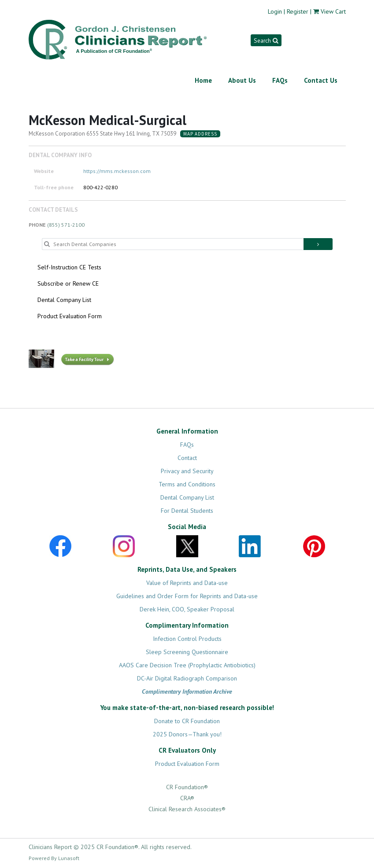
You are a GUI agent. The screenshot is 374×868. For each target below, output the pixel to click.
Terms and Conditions (187, 484)
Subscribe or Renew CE (68, 283)
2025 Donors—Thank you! (187, 734)
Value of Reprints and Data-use (187, 583)
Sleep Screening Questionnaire (187, 652)
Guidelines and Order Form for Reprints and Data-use (187, 596)
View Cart (333, 11)
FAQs (280, 80)
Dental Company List (64, 300)
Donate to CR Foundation (187, 721)
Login (275, 11)
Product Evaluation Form (70, 316)
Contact (187, 458)
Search (266, 40)
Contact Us (321, 80)
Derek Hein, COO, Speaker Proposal (187, 609)
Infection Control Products (187, 639)
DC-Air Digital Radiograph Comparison (187, 678)
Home (203, 80)
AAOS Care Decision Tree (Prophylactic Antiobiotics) (187, 665)
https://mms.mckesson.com (117, 171)
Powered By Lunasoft (54, 858)
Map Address (200, 134)
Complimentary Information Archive (187, 691)
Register (298, 11)
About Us (242, 80)
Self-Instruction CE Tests (69, 267)
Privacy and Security (187, 471)
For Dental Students (187, 511)
